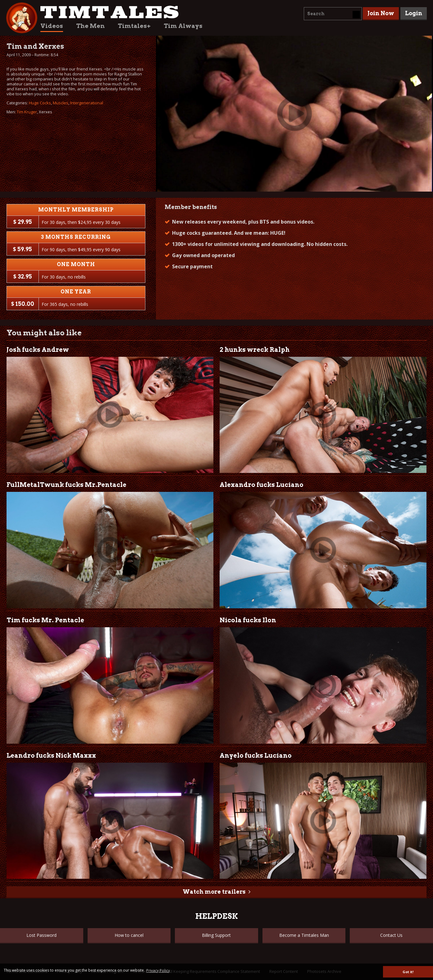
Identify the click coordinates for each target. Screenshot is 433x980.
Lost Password (41, 935)
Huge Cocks (40, 103)
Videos (52, 26)
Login (414, 13)
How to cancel (129, 935)
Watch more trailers (214, 892)
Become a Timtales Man (304, 935)
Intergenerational (87, 103)
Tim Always (183, 26)
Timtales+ (134, 26)
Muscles (61, 103)
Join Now (381, 13)
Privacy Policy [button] (158, 971)
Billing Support (216, 935)
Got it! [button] (408, 972)
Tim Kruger (27, 112)
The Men (90, 26)
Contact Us (391, 935)
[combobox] (333, 14)
